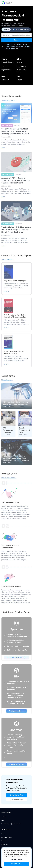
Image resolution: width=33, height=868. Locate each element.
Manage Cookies (17, 860)
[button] (16, 799)
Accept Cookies (16, 864)
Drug (3, 834)
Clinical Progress (7, 837)
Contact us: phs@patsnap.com (11, 824)
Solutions (4, 817)
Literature (4, 844)
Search (6, 29)
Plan (3, 821)
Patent (4, 841)
